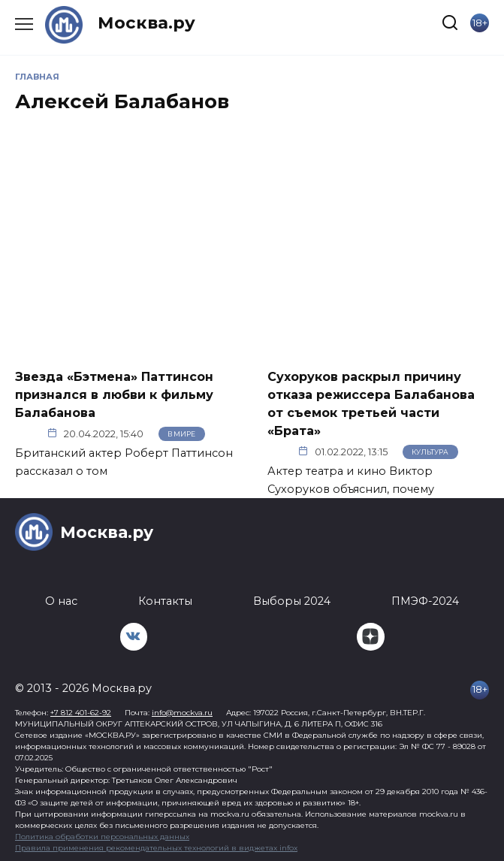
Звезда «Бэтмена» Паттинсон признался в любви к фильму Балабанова (114, 394)
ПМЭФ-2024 (425, 601)
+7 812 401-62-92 (81, 713)
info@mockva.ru (182, 713)
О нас (61, 601)
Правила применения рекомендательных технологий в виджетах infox (156, 848)
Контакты (165, 601)
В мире (181, 434)
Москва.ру (146, 23)
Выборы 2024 (292, 601)
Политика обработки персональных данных (102, 837)
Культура (430, 452)
